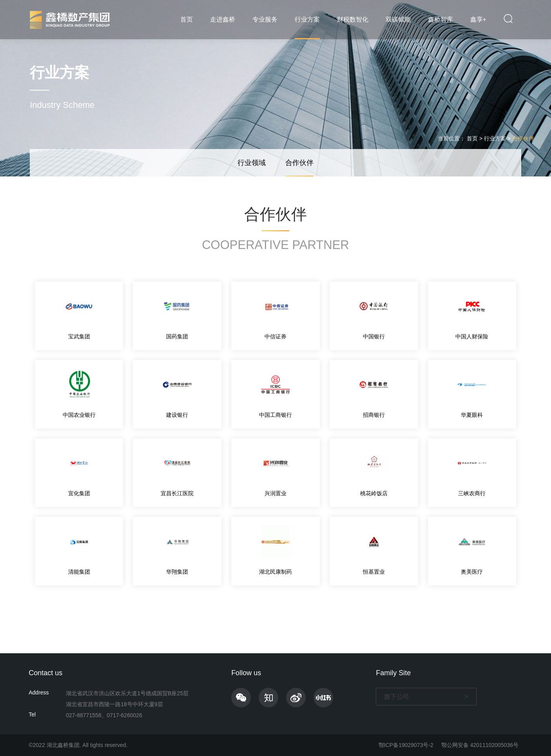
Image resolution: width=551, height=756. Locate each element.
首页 (187, 19)
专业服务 (265, 19)
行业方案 (307, 19)
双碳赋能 (398, 19)
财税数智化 (353, 19)
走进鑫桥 (223, 19)
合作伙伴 (523, 138)
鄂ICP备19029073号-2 (406, 745)
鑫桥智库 (440, 19)
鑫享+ (478, 19)
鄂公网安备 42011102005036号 (480, 745)
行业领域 (252, 163)
